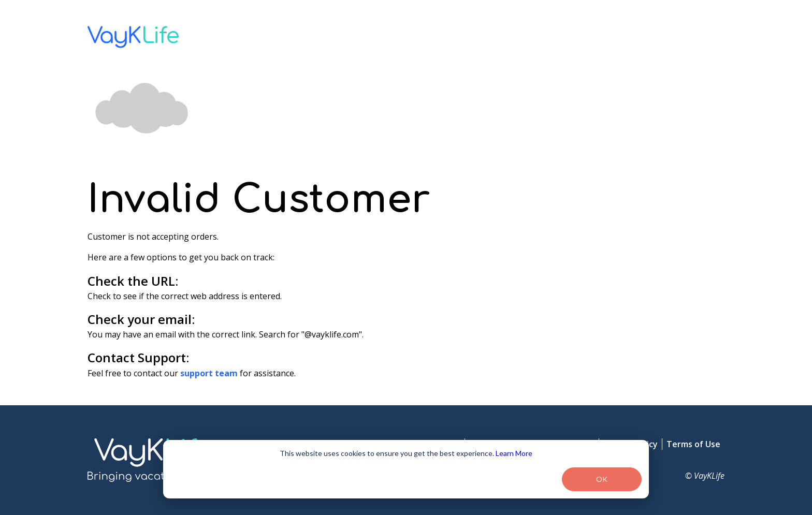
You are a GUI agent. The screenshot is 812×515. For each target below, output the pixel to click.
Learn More (514, 453)
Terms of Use (693, 444)
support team (209, 373)
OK (602, 479)
